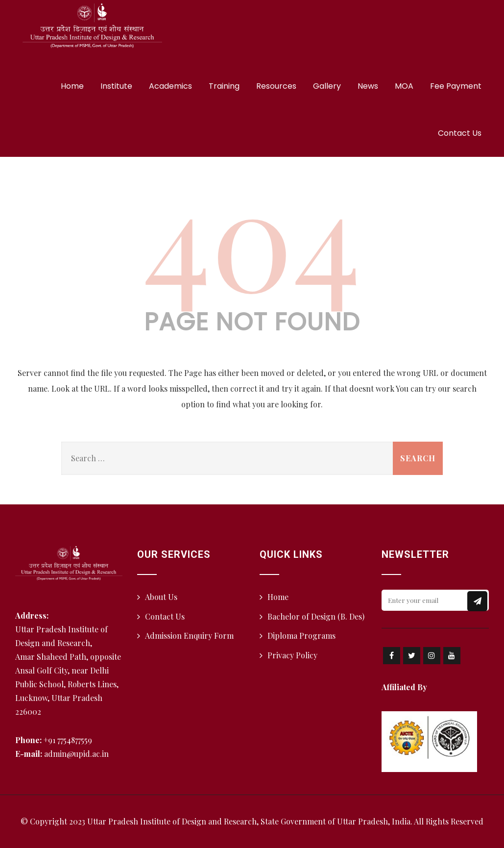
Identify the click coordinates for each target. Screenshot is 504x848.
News (368, 86)
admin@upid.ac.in (76, 754)
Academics (170, 86)
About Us (161, 597)
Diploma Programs (301, 636)
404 (252, 235)
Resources (276, 86)
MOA (404, 86)
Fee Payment (456, 86)
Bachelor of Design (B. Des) (316, 616)
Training (224, 86)
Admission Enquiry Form (189, 636)
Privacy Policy (292, 655)
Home (72, 86)
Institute (116, 86)
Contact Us (460, 133)
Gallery (327, 86)
